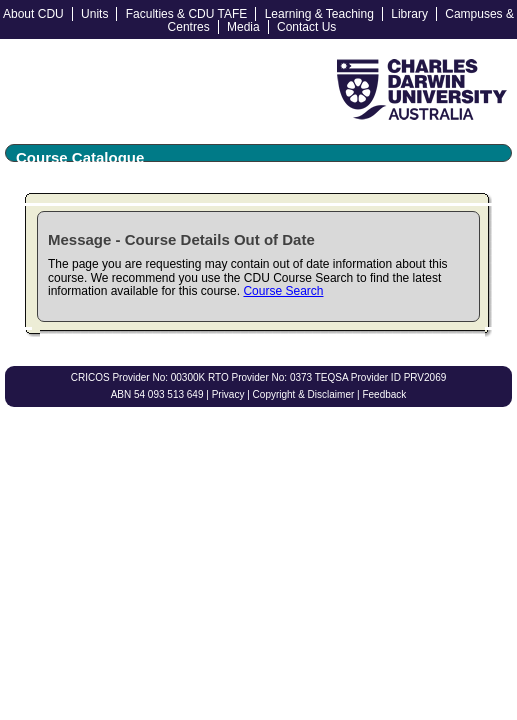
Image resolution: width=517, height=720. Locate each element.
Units (94, 14)
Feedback (384, 394)
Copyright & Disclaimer (304, 394)
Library (409, 14)
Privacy (228, 394)
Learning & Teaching (319, 14)
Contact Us (306, 27)
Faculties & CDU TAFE (187, 14)
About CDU (33, 14)
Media (243, 27)
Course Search (283, 291)
